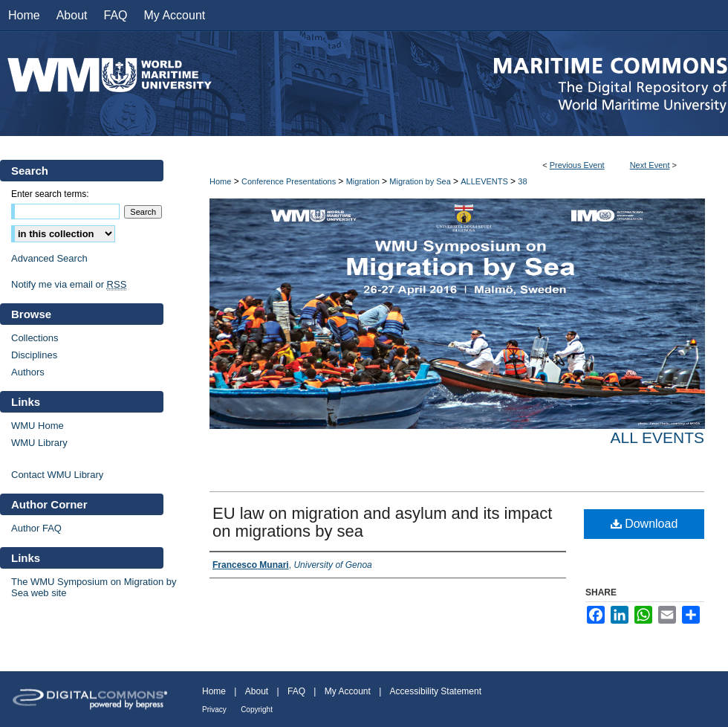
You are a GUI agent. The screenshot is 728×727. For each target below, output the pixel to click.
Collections (35, 338)
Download (644, 524)
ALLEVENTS (485, 181)
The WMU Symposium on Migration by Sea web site (94, 587)
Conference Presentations (290, 181)
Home (220, 181)
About (257, 691)
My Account (348, 691)
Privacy (214, 710)
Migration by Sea (421, 181)
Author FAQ (36, 528)
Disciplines (34, 355)
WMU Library (39, 443)
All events (657, 437)
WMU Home (38, 426)
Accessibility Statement (436, 691)
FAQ (296, 691)
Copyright (257, 710)
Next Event (650, 165)
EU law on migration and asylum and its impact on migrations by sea (382, 522)
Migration (364, 181)
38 (522, 181)
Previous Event (577, 165)
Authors (28, 372)
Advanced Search (49, 258)
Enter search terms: (50, 194)
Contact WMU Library (57, 475)
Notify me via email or (69, 284)
